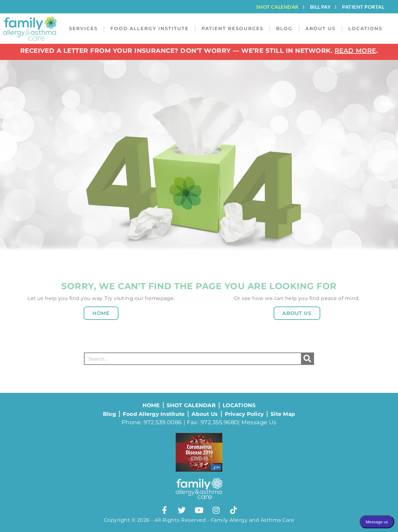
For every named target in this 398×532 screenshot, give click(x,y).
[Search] (307, 359)
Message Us (259, 422)
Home (101, 313)
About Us (297, 313)
